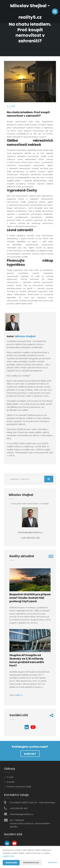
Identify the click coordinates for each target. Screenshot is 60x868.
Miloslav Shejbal (25, 336)
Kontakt (30, 754)
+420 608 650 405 (19, 808)
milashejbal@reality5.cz (21, 814)
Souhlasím (11, 863)
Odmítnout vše (31, 863)
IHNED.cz (19, 695)
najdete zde (8, 856)
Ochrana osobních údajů (19, 787)
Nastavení (53, 862)
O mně (10, 777)
